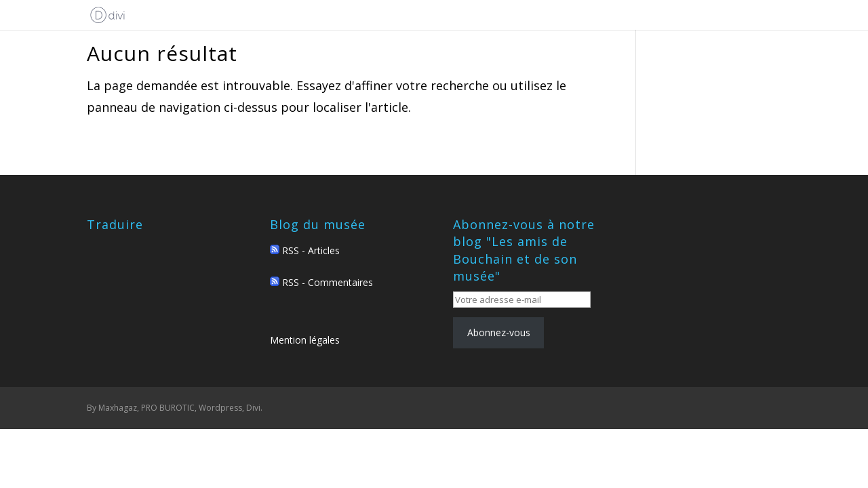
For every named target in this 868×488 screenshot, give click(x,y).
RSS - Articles (305, 250)
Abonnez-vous (499, 332)
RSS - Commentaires (321, 282)
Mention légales (305, 340)
